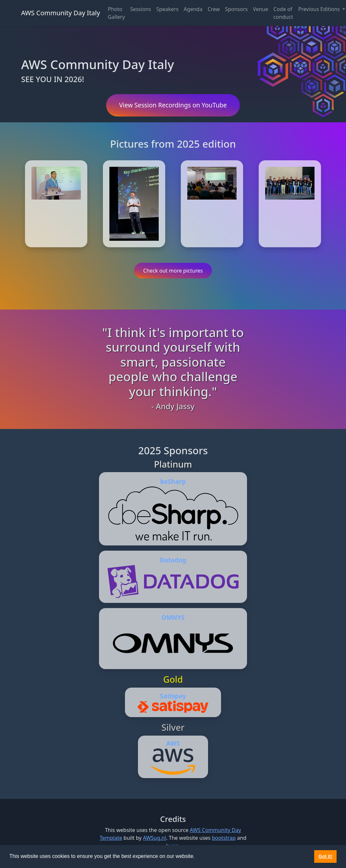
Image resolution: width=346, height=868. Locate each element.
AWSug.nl (154, 838)
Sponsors (236, 9)
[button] (197, 857)
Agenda (193, 9)
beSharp (173, 481)
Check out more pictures (173, 271)
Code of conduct (283, 13)
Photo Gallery (116, 13)
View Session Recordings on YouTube (173, 105)
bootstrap (224, 838)
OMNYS (173, 617)
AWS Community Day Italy (61, 13)
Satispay (173, 696)
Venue (260, 9)
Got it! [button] (325, 856)
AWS (173, 743)
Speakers (167, 9)
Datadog (173, 560)
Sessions (141, 9)
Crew (214, 9)
